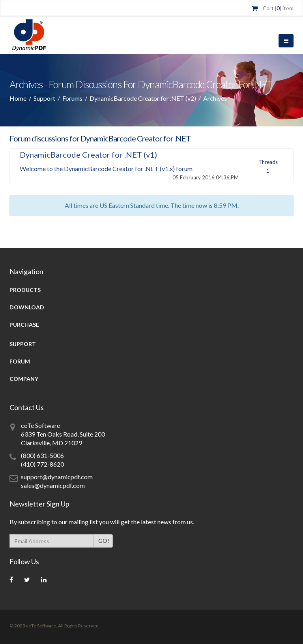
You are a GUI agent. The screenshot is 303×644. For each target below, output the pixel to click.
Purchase (24, 325)
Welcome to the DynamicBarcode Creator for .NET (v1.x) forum (106, 169)
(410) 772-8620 (42, 464)
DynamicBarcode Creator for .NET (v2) (143, 98)
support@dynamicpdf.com (57, 477)
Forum (20, 361)
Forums (72, 98)
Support (44, 98)
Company (24, 379)
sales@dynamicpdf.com (53, 485)
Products (25, 290)
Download (27, 307)
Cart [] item (278, 8)
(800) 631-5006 (42, 455)
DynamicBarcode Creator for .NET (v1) (88, 154)
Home (18, 98)
